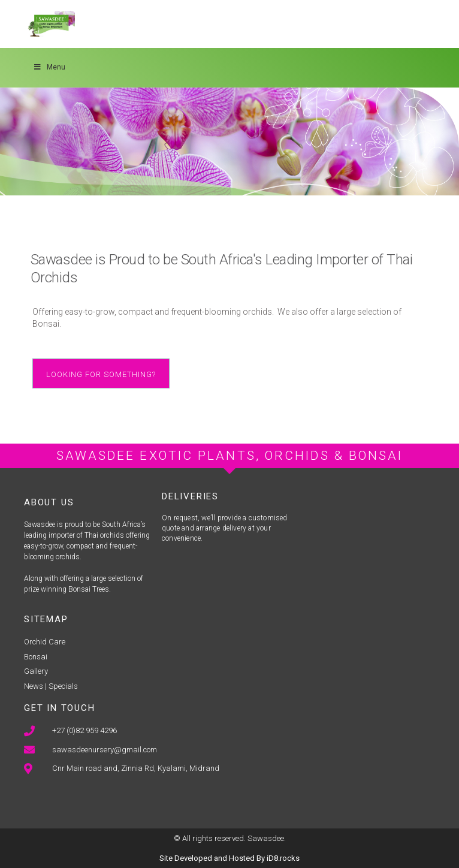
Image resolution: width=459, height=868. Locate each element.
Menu (49, 67)
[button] (101, 373)
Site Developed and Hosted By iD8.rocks (230, 858)
